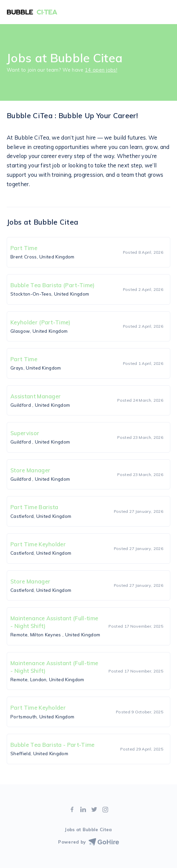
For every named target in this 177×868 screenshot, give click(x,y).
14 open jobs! (101, 70)
